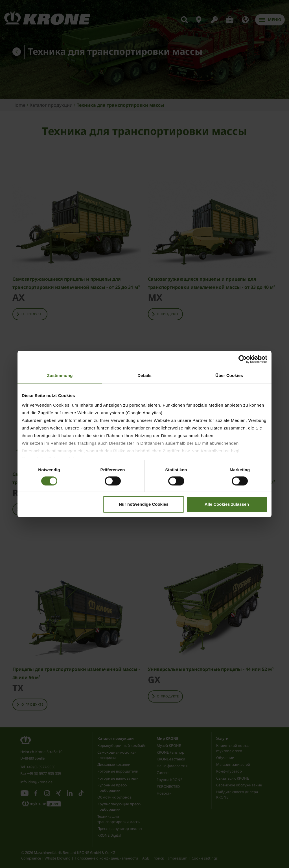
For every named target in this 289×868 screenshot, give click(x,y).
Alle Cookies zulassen (227, 504)
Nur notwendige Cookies (144, 504)
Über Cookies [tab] (229, 375)
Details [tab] (144, 375)
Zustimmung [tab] (60, 375)
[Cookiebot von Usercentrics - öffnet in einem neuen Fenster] (243, 359)
